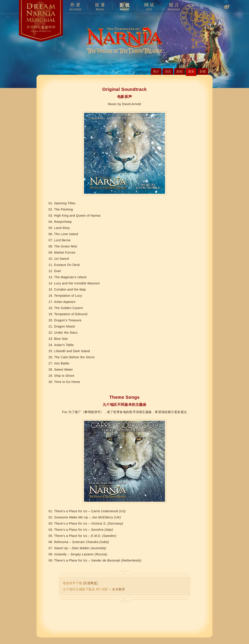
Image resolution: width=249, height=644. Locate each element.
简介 (156, 71)
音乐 (191, 71)
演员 (168, 71)
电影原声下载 (72, 583)
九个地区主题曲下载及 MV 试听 (86, 589)
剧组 (179, 71)
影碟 (203, 71)
